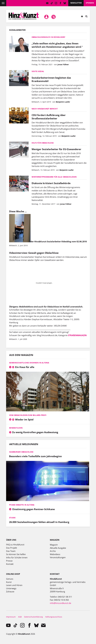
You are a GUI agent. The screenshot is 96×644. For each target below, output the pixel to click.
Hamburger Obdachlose (21, 452)
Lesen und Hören (14, 585)
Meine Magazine (53, 17)
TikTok (52, 3)
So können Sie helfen (16, 554)
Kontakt (10, 564)
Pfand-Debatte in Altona (22, 505)
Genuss (10, 579)
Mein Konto (46, 17)
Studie (12, 518)
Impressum (11, 617)
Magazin (54, 545)
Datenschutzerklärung (33, 617)
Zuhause (10, 592)
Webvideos (55, 554)
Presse (9, 561)
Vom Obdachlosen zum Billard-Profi (28, 415)
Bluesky (65, 3)
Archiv (53, 551)
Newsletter (76, 3)
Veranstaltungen (58, 557)
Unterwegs (11, 588)
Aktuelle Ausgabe (58, 548)
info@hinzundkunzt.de (60, 603)
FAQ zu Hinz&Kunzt (15, 545)
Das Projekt (12, 548)
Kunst (9, 582)
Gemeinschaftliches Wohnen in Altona (29, 363)
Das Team (11, 551)
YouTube (47, 3)
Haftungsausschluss (54, 617)
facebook (60, 3)
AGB (20, 617)
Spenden (90, 3)
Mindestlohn (16, 428)
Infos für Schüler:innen (17, 558)
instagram (56, 3)
